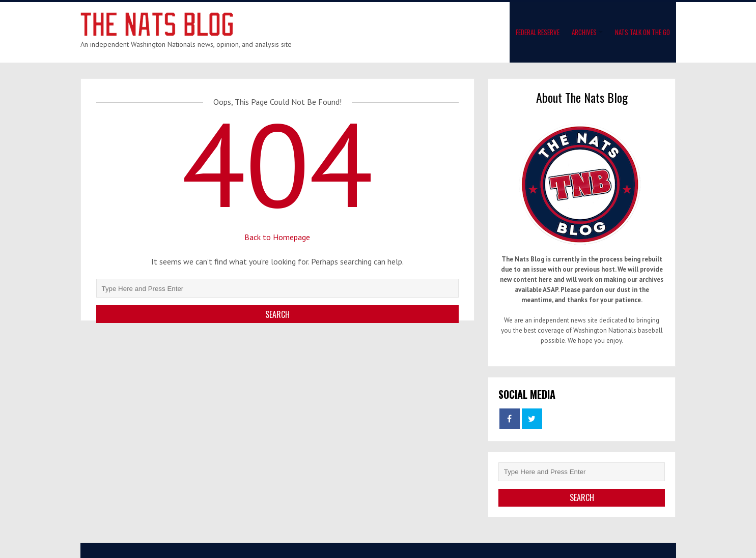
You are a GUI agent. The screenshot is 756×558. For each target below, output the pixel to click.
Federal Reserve (538, 32)
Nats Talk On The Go (642, 32)
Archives (584, 32)
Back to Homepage (277, 237)
